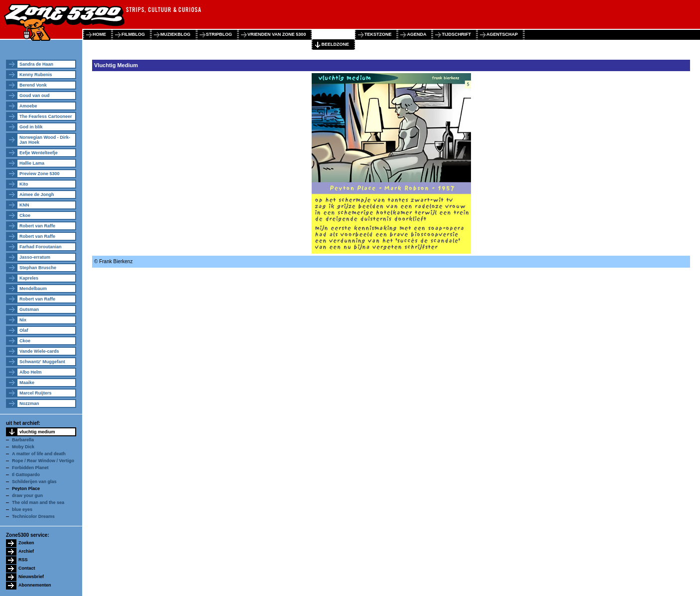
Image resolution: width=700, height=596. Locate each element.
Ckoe (25, 215)
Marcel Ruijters (36, 393)
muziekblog (175, 34)
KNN (24, 205)
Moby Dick (23, 447)
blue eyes (22, 509)
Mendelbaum (33, 289)
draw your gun (27, 496)
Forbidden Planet (30, 468)
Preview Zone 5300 (40, 174)
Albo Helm (31, 372)
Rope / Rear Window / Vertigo (43, 461)
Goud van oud (35, 96)
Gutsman (29, 309)
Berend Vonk (33, 85)
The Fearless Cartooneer (46, 116)
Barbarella (23, 440)
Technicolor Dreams (33, 516)
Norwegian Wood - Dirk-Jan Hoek (45, 140)
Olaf (24, 330)
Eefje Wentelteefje (39, 153)
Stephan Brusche (38, 268)
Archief (26, 551)
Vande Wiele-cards (39, 351)
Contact (27, 568)
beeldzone (335, 44)
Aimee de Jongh (37, 195)
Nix (23, 320)
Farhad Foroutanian (41, 247)
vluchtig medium (37, 432)
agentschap (502, 34)
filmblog (133, 34)
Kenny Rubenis (36, 75)
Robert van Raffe (37, 226)
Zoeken (26, 543)
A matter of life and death (39, 454)
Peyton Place (26, 489)
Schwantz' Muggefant (42, 362)
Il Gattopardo (26, 475)
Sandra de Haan (36, 64)
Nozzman (29, 403)
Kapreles (29, 278)
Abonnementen (35, 585)
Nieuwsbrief (31, 577)
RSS (23, 560)
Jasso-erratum (35, 257)
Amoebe (28, 106)
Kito (24, 184)
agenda (416, 34)
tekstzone (378, 34)
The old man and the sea (38, 502)
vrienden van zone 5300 (277, 34)
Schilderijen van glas (34, 482)
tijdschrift (456, 34)
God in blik (31, 127)
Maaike (27, 383)
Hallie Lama (32, 163)
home (99, 34)
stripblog (219, 34)
